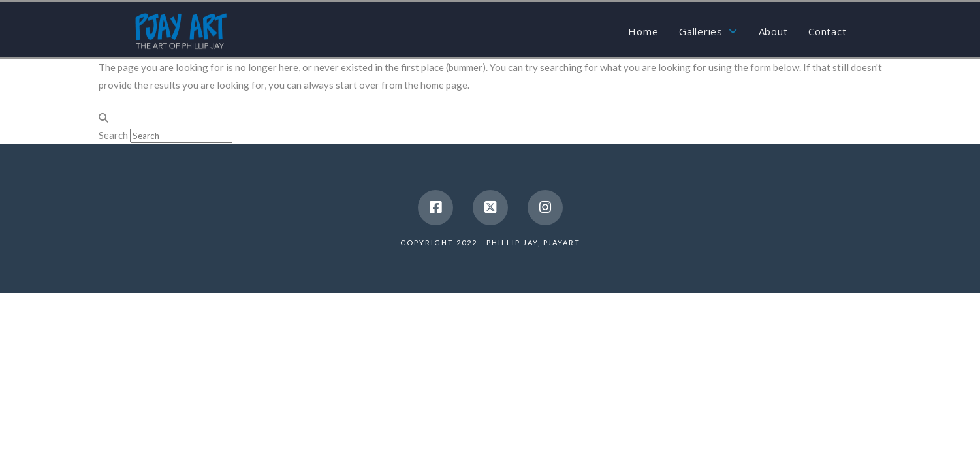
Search (113, 135)
